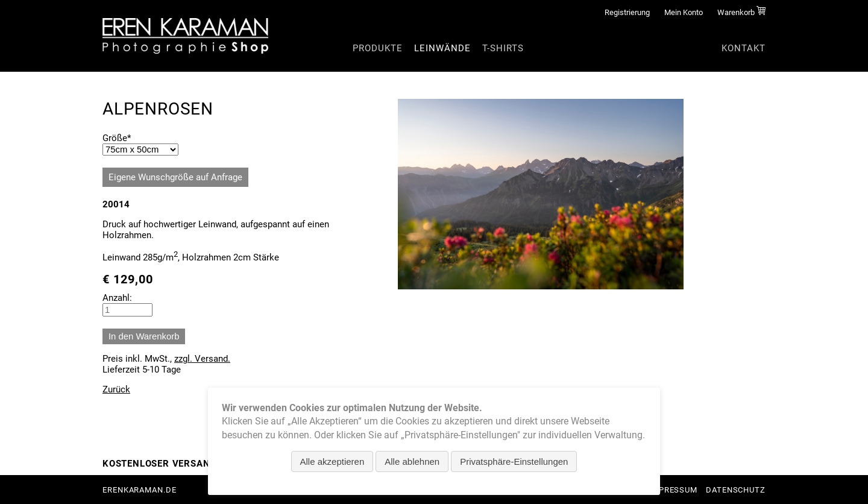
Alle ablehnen (412, 461)
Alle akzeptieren (332, 461)
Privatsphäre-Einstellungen (514, 461)
